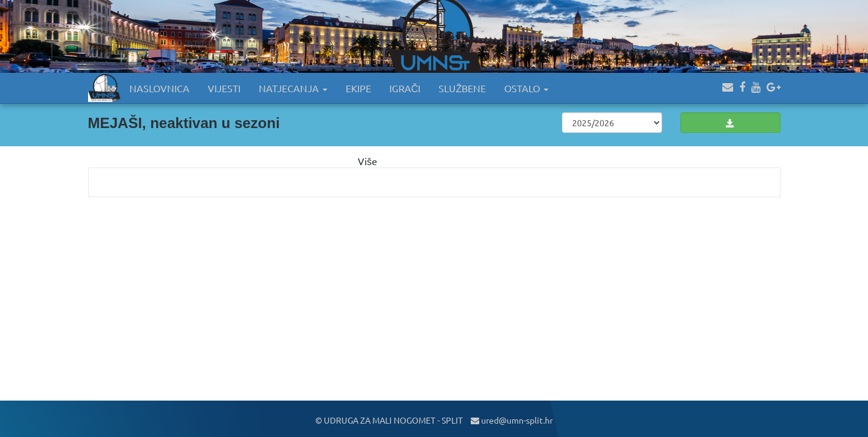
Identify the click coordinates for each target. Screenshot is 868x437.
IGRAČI (405, 88)
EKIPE (358, 88)
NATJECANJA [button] (293, 88)
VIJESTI (224, 88)
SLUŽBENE (462, 88)
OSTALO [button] (526, 88)
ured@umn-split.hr (512, 420)
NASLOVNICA (159, 88)
